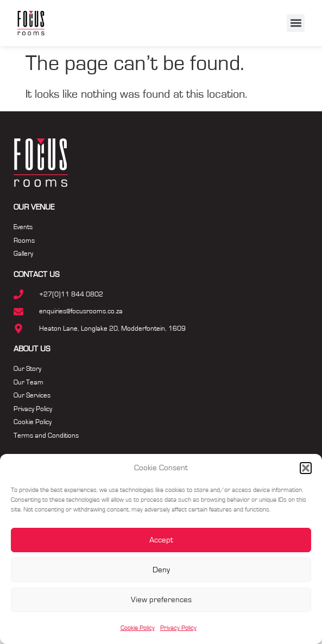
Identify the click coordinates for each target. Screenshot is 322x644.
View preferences (161, 600)
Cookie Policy (138, 628)
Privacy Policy (178, 628)
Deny (161, 570)
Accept (161, 540)
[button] (306, 468)
